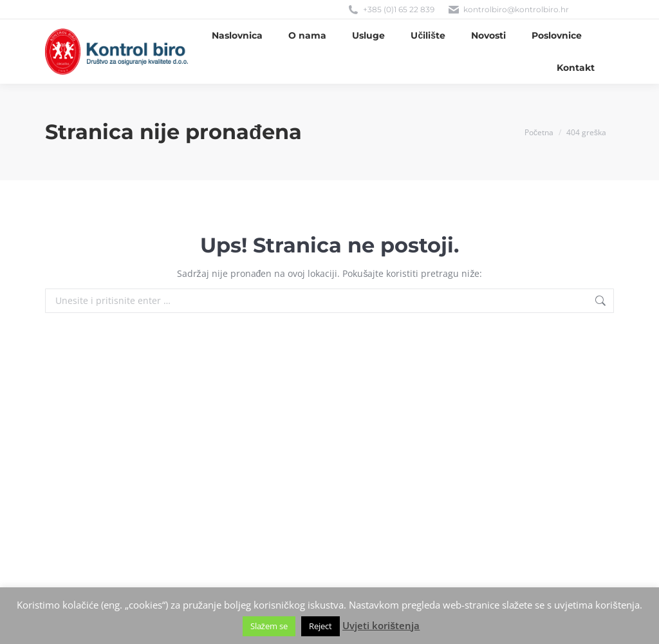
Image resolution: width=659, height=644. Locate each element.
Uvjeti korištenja (381, 625)
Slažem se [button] (269, 626)
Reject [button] (320, 626)
